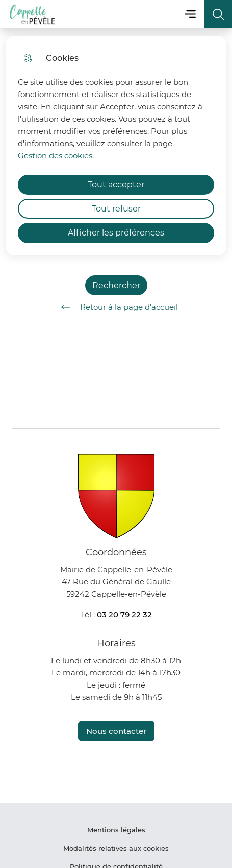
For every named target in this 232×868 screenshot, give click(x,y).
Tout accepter (116, 185)
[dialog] (116, 146)
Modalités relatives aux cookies (116, 848)
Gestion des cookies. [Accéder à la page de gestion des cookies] (56, 156)
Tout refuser (116, 209)
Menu (190, 14)
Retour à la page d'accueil (116, 307)
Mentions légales (116, 830)
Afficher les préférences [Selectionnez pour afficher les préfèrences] (116, 233)
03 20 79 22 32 (124, 614)
